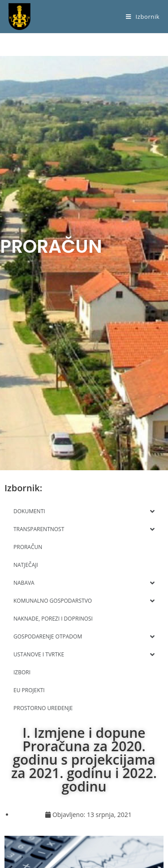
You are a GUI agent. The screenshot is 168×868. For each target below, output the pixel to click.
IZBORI (22, 672)
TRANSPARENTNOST (84, 529)
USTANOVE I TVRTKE (84, 655)
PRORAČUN (28, 547)
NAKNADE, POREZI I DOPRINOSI (53, 619)
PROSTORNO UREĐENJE (43, 708)
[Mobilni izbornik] (143, 17)
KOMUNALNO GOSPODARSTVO (84, 601)
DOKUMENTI (84, 511)
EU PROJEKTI (29, 690)
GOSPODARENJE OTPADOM (84, 637)
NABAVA (84, 583)
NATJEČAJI (26, 565)
